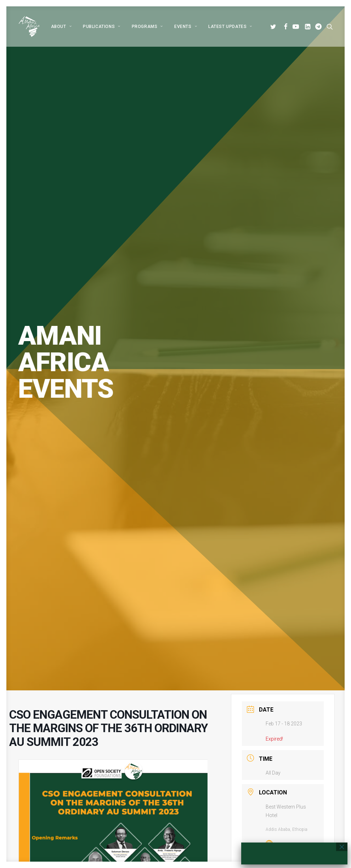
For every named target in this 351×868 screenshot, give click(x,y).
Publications (102, 27)
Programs (147, 27)
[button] (274, 27)
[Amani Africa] (29, 27)
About (61, 27)
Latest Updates (230, 27)
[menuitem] (61, 27)
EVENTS (186, 27)
